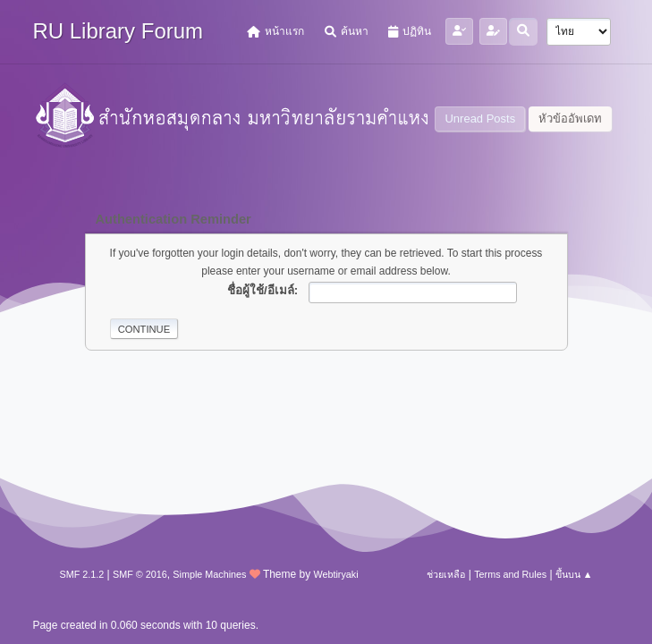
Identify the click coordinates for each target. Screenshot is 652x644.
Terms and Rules (510, 574)
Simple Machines (209, 574)
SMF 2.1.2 (81, 574)
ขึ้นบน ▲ (574, 574)
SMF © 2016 (140, 574)
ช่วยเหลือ (446, 574)
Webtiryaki (336, 574)
